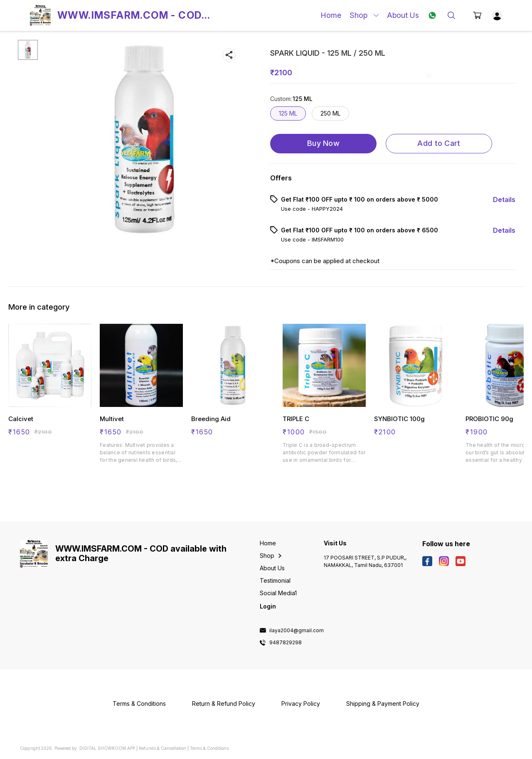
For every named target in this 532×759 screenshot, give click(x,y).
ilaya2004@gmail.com (297, 631)
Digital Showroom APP (107, 748)
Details (504, 200)
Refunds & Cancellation (163, 748)
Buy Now (323, 143)
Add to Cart (439, 143)
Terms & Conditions (209, 748)
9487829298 (286, 643)
